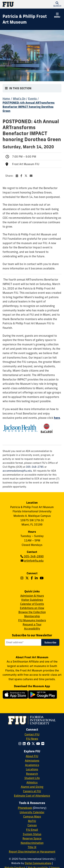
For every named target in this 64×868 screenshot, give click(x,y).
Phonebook (25, 808)
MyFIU (32, 821)
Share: (19, 176)
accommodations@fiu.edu (17, 471)
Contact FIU (32, 734)
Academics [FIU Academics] (32, 765)
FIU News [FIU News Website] (32, 739)
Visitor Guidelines (32, 600)
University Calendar (32, 812)
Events (32, 99)
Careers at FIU (32, 791)
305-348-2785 (35, 467)
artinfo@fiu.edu (34, 561)
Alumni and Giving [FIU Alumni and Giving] (32, 787)
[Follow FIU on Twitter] (34, 744)
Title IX (32, 847)
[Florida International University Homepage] (17, 4)
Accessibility (32, 629)
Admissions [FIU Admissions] (32, 761)
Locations (32, 769)
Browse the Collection (32, 612)
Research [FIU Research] (32, 774)
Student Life (32, 778)
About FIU (32, 756)
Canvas (32, 825)
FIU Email (32, 830)
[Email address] (23, 642)
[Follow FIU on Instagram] (21, 744)
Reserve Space (32, 838)
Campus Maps (32, 817)
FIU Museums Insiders (32, 620)
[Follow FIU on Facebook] (29, 744)
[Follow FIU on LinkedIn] (25, 744)
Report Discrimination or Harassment (32, 852)
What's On (19, 99)
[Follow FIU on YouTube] (39, 744)
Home (6, 99)
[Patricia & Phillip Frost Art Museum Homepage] (28, 19)
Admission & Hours (32, 596)
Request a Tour (32, 624)
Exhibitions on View (32, 608)
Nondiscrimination (32, 843)
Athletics (32, 782)
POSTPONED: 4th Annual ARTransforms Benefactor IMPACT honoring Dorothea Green (29, 107)
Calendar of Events (32, 604)
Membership (32, 616)
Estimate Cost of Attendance (32, 796)
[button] (57, 4)
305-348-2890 (34, 556)
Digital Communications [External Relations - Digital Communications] (38, 863)
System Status (32, 834)
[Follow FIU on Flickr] (43, 744)
